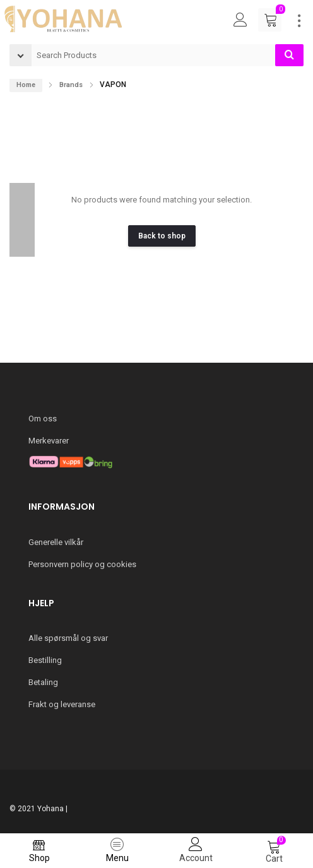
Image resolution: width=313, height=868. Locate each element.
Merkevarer (49, 441)
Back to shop (162, 236)
